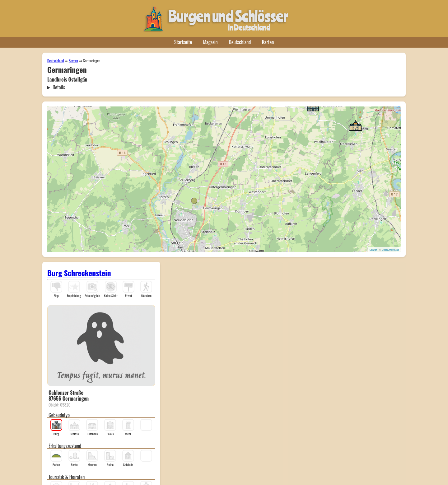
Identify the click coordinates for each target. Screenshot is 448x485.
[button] (356, 125)
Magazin (210, 42)
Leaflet (373, 250)
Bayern (73, 61)
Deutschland (240, 42)
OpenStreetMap (390, 250)
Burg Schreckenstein (79, 273)
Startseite (183, 42)
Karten (268, 42)
